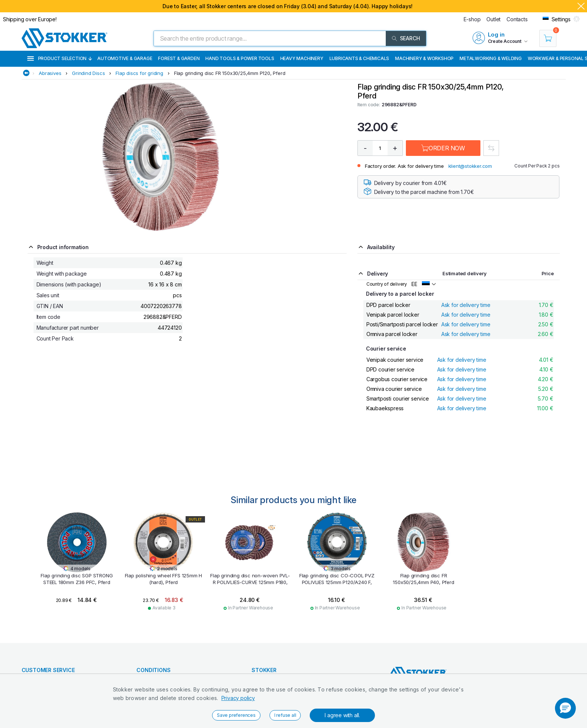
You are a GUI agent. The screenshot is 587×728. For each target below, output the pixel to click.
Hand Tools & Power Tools (240, 58)
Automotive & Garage (125, 58)
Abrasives (50, 73)
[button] (565, 708)
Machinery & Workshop (424, 58)
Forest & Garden (179, 58)
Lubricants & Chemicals (359, 58)
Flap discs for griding (139, 73)
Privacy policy (238, 698)
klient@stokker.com (470, 166)
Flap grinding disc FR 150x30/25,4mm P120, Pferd (230, 73)
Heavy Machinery (302, 58)
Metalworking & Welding (491, 58)
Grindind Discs (88, 73)
